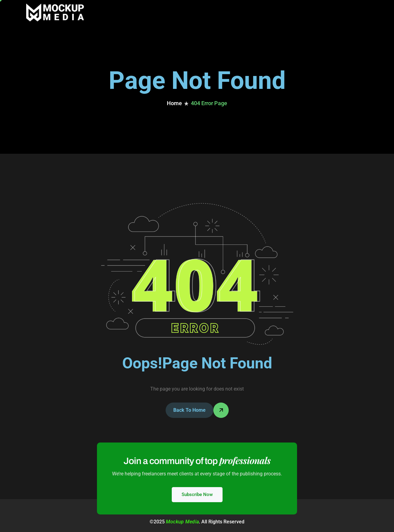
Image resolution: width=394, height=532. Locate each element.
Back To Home (189, 410)
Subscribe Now (197, 494)
